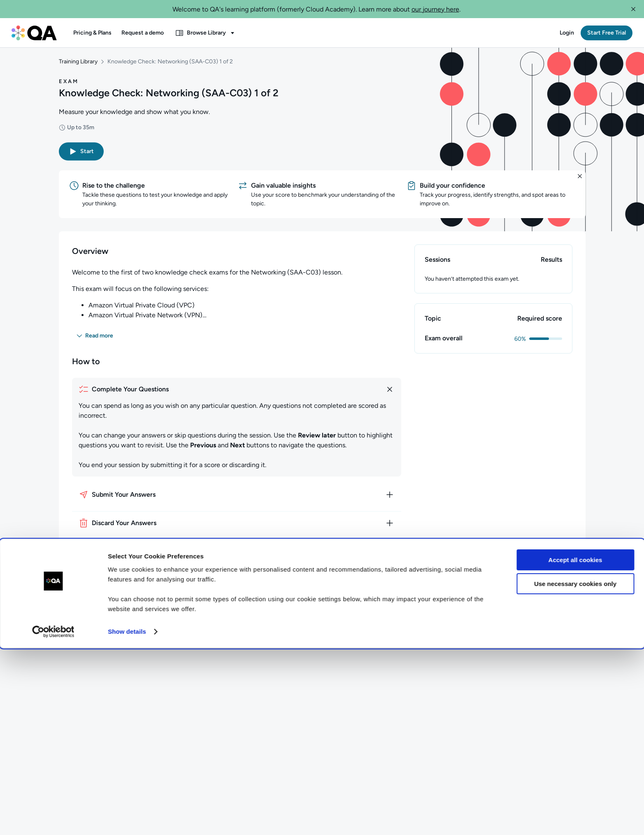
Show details (127, 819)
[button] (633, 9)
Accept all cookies (575, 747)
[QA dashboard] (34, 33)
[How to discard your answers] (237, 528)
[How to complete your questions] (237, 394)
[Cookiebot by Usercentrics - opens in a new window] (53, 819)
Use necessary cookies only (575, 771)
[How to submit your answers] (237, 500)
